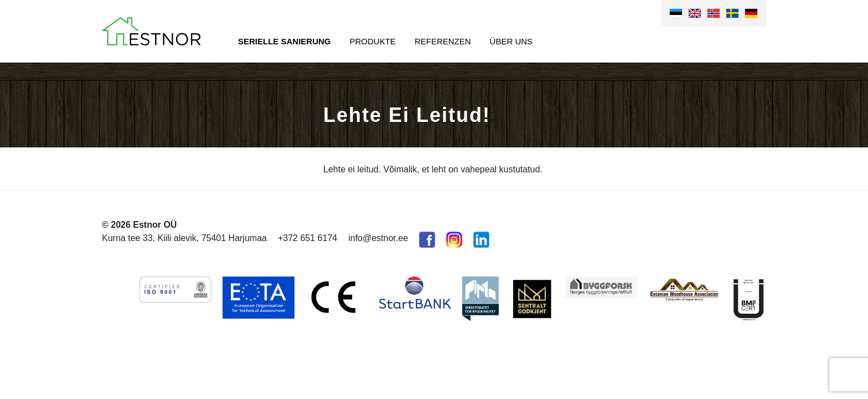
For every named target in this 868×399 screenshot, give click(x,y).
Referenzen (443, 41)
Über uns (512, 41)
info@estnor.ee (378, 238)
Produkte (373, 41)
